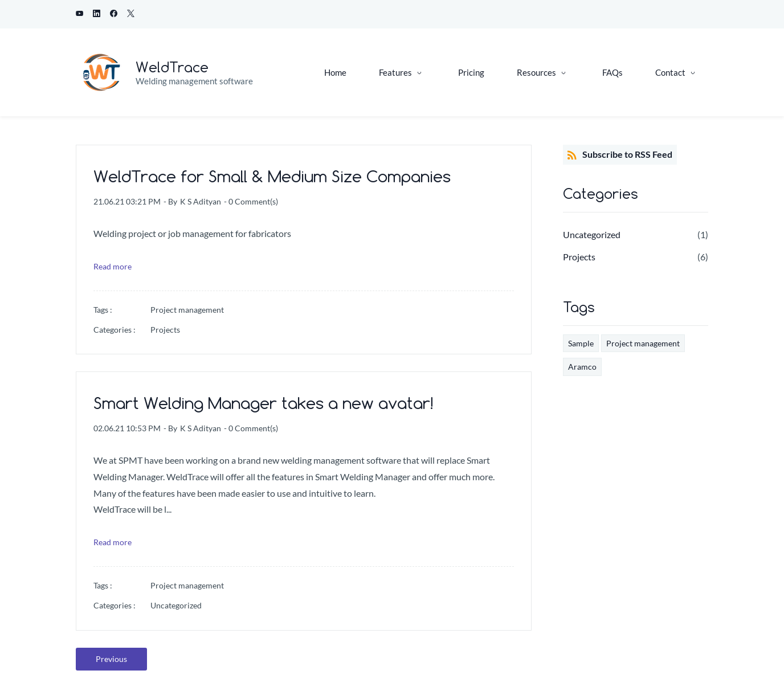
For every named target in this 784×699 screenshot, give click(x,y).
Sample (581, 343)
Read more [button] (113, 266)
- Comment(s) (251, 201)
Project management (187, 310)
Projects (165, 330)
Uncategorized (176, 605)
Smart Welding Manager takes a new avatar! (263, 403)
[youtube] (79, 14)
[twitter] (131, 14)
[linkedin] (97, 14)
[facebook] (114, 14)
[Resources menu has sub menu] (543, 73)
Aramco (582, 367)
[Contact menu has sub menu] (677, 73)
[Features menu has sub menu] (402, 73)
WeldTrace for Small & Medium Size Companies (272, 176)
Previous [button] (111, 659)
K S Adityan (201, 201)
